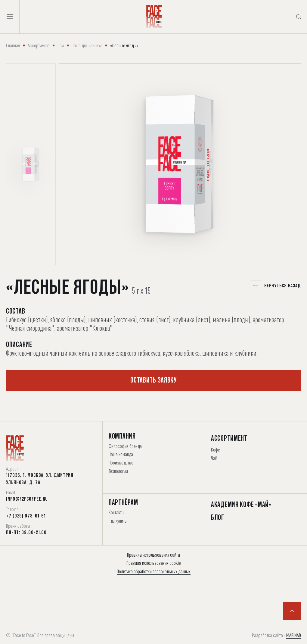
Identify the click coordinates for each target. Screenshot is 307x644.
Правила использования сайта (153, 555)
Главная (13, 45)
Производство (121, 463)
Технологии (118, 471)
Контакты (116, 512)
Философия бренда (125, 446)
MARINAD (294, 635)
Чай (61, 45)
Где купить (118, 521)
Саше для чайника (87, 45)
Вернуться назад (276, 286)
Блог (218, 517)
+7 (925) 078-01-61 (26, 516)
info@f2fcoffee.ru (27, 499)
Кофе (216, 450)
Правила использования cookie (154, 563)
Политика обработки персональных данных (154, 571)
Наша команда (121, 454)
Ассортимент (39, 45)
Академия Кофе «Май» (241, 504)
